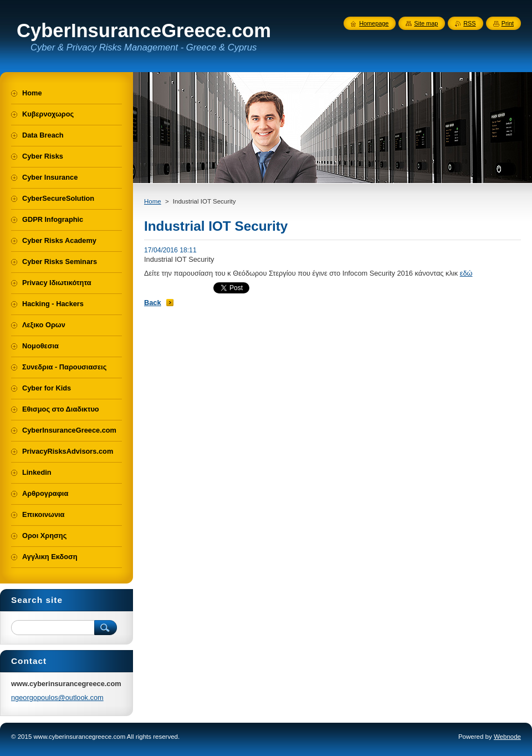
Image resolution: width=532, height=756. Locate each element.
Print (508, 23)
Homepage (374, 23)
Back (153, 303)
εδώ (466, 273)
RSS (469, 23)
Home (153, 201)
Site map (426, 23)
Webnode (507, 737)
